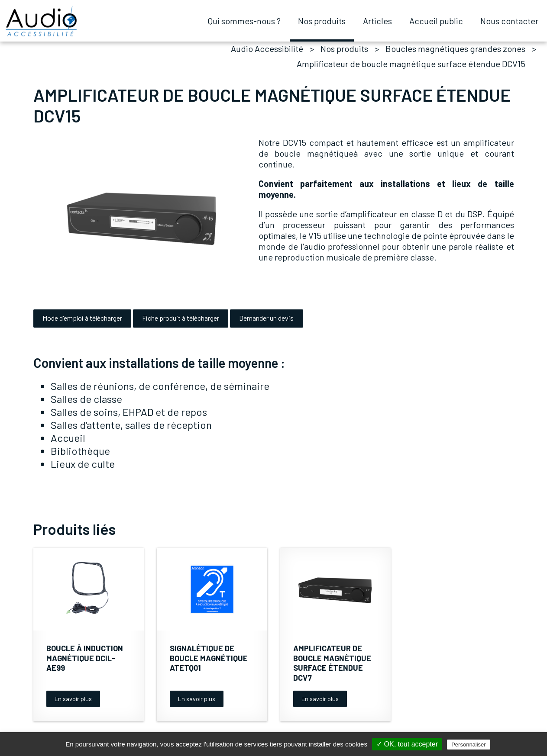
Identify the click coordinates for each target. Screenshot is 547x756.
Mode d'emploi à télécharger (82, 318)
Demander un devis (266, 318)
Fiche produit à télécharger (181, 318)
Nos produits (344, 48)
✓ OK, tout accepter (407, 744)
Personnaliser (469, 745)
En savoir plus (73, 699)
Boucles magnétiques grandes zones (455, 48)
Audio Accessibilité (267, 48)
